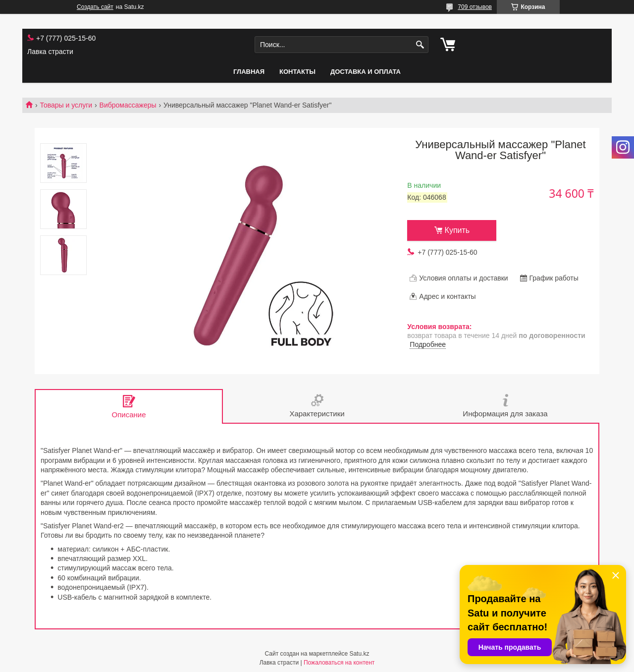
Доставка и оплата (366, 72)
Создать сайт (95, 7)
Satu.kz (359, 654)
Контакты (297, 72)
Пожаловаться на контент (339, 663)
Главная (249, 72)
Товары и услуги (66, 105)
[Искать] (420, 45)
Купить (457, 230)
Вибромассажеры (128, 105)
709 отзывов (475, 7)
